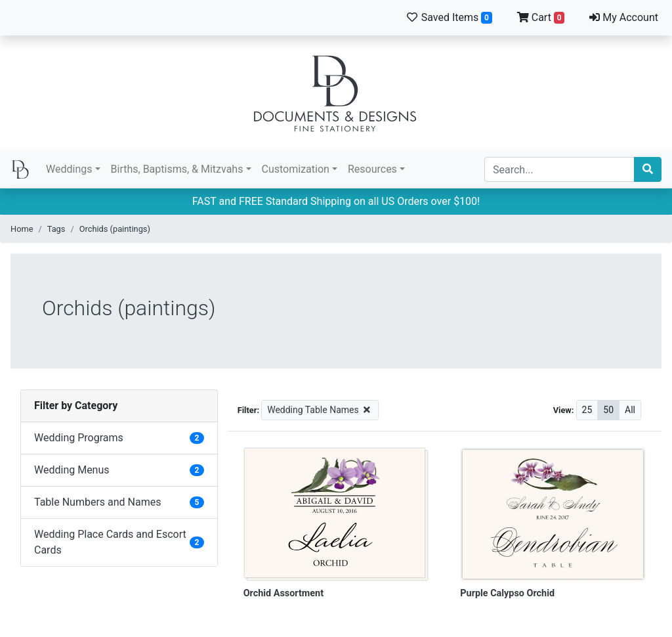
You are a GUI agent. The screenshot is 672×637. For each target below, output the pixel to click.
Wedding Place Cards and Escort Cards (110, 542)
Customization (296, 169)
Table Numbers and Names (98, 502)
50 (608, 410)
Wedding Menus (72, 470)
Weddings (69, 169)
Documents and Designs (336, 93)
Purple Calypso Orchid (507, 593)
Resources (372, 169)
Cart (541, 17)
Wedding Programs (79, 438)
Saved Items (449, 17)
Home (22, 229)
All (630, 410)
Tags (56, 229)
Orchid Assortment (283, 593)
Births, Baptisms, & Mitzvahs (177, 169)
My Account (624, 17)
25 (587, 410)
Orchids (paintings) (115, 229)
